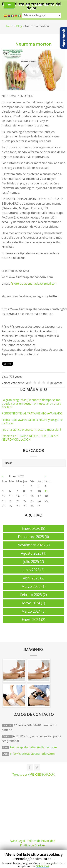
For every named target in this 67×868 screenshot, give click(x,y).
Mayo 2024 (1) (34, 603)
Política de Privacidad (41, 841)
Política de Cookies (33, 845)
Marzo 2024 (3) (33, 611)
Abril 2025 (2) (34, 578)
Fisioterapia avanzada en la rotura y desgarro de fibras (32, 421)
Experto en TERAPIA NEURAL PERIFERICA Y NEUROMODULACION (30, 438)
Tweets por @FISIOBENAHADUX (33, 775)
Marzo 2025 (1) (33, 586)
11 (46, 491)
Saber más (43, 866)
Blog (19, 26)
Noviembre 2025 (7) (34, 545)
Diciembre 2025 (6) (33, 537)
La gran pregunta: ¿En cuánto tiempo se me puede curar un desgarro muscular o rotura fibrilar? (31, 403)
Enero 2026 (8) (33, 528)
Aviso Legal (17, 841)
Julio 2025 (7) (34, 562)
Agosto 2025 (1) (34, 553)
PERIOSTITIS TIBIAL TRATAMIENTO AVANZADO (32, 413)
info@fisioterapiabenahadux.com (32, 754)
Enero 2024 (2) (33, 620)
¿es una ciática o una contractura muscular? (31, 430)
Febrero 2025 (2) (33, 595)
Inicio (10, 26)
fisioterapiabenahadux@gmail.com (34, 284)
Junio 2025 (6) (33, 570)
